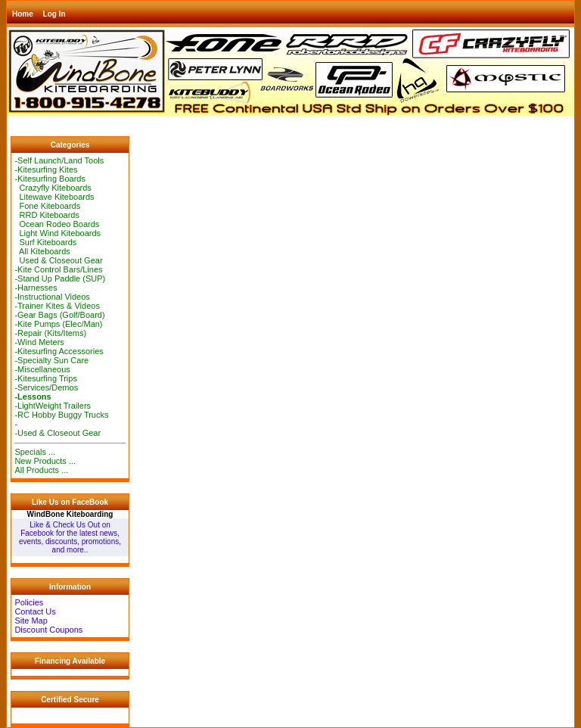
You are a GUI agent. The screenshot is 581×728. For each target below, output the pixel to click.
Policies (29, 602)
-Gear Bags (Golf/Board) (59, 315)
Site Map (31, 621)
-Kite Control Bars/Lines (58, 269)
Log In (54, 14)
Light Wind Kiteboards (57, 233)
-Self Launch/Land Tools (59, 160)
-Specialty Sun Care (51, 360)
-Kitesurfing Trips (46, 378)
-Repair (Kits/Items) (50, 333)
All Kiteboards (42, 251)
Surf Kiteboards (45, 242)
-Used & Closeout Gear (57, 433)
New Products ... (45, 461)
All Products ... (41, 470)
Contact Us (35, 611)
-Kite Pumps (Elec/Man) (58, 324)
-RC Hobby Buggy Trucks (61, 415)
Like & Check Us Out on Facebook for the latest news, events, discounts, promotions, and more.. (70, 537)
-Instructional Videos (52, 297)
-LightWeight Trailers (53, 406)
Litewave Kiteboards (54, 197)
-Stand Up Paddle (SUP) (60, 278)
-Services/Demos (46, 387)
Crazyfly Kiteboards (53, 188)
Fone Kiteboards (47, 206)
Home (23, 14)
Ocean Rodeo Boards (57, 224)
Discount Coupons (48, 630)
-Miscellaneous (42, 369)
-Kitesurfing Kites (46, 170)
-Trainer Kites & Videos (57, 306)
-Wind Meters (39, 342)
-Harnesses (36, 288)
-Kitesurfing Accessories (59, 351)
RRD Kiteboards (47, 215)
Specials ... (35, 452)
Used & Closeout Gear (58, 260)
